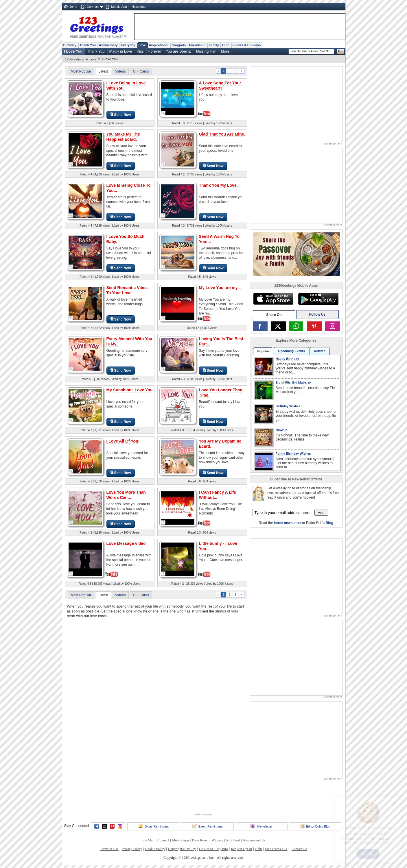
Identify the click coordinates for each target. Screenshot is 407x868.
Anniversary (108, 45)
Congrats (179, 45)
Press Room (200, 840)
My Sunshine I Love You (130, 390)
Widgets (218, 840)
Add (321, 513)
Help (258, 849)
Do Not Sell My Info (213, 849)
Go (340, 51)
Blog (330, 523)
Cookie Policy (155, 849)
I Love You (73, 51)
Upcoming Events (291, 351)
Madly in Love (121, 51)
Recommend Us (254, 840)
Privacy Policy (132, 849)
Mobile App (119, 7)
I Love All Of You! (123, 441)
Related (320, 351)
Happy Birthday (287, 359)
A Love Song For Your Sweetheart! (220, 86)
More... (227, 51)
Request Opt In (241, 849)
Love (142, 45)
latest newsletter (288, 523)
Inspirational (159, 45)
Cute (226, 45)
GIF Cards (141, 71)
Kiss (140, 51)
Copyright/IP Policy (182, 849)
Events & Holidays (247, 45)
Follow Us (317, 314)
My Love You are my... (220, 288)
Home (73, 7)
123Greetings (75, 59)
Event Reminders (208, 826)
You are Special (179, 51)
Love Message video (126, 543)
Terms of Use (109, 849)
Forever (155, 51)
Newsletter (139, 7)
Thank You (88, 45)
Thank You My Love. (218, 185)
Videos (120, 71)
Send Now (121, 115)
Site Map (148, 840)
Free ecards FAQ (277, 849)
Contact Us (299, 849)
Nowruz (281, 430)
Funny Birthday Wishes (293, 454)
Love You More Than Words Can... (126, 495)
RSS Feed (233, 840)
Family (214, 45)
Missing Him (206, 51)
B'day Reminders (154, 826)
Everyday (128, 45)
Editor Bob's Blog (315, 826)
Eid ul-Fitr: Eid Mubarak (293, 382)
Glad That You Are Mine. (222, 134)
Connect (93, 7)
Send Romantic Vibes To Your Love (127, 290)
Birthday (70, 45)
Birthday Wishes (288, 406)
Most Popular (81, 71)
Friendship (197, 45)
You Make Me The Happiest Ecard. (123, 137)
